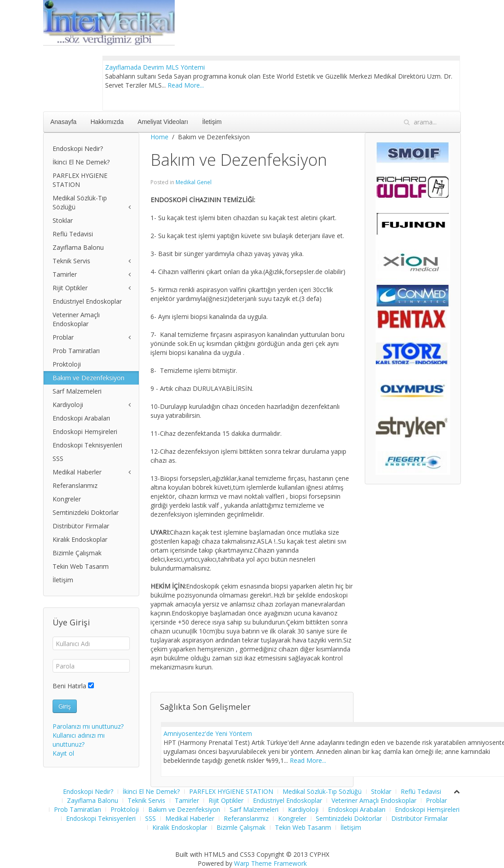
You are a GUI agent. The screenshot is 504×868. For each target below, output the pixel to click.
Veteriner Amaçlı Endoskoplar (76, 319)
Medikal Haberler (77, 472)
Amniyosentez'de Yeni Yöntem (208, 733)
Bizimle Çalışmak (77, 553)
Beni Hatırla (69, 686)
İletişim (212, 122)
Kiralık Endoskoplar (80, 539)
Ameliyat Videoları (163, 122)
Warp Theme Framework (270, 863)
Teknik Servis (71, 261)
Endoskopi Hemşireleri (85, 432)
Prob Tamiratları (76, 351)
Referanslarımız (75, 485)
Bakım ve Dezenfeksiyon (88, 378)
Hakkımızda (107, 122)
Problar (63, 337)
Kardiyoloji (68, 405)
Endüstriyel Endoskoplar (87, 301)
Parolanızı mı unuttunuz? (88, 726)
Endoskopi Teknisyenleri (87, 445)
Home (159, 137)
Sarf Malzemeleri (77, 391)
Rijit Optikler (70, 288)
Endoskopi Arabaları (81, 418)
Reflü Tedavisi (73, 234)
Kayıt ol (63, 753)
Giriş (65, 706)
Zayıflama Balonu (78, 247)
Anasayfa (63, 122)
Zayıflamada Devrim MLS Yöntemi (155, 67)
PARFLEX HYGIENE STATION (80, 180)
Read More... (186, 85)
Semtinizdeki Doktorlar (86, 512)
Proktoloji (67, 364)
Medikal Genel (194, 182)
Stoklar (63, 220)
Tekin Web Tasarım (81, 566)
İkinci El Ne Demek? (81, 162)
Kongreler (67, 499)
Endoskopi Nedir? (78, 148)
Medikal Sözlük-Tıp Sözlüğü (80, 202)
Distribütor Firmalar (81, 526)
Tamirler (65, 274)
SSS (58, 458)
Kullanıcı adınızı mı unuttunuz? (79, 740)
